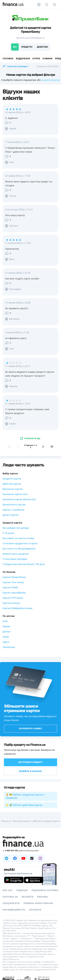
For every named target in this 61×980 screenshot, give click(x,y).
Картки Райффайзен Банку (17, 608)
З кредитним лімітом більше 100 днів (24, 564)
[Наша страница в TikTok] (32, 858)
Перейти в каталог (30, 771)
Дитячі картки (11, 515)
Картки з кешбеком (13, 510)
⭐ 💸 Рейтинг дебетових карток (24, 805)
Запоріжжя (9, 647)
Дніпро (7, 631)
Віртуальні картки (13, 489)
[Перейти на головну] (13, 5)
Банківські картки (22, 821)
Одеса (6, 642)
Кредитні (27, 47)
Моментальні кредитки (16, 554)
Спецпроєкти (11, 903)
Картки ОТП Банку (13, 598)
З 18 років (8, 533)
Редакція (22, 890)
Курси (36, 59)
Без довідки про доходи (16, 528)
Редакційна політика (45, 890)
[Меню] (54, 5)
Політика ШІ (10, 897)
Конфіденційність (14, 910)
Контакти (35, 910)
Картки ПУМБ (10, 587)
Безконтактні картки (14, 504)
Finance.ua (6, 821)
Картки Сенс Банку (13, 582)
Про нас (8, 890)
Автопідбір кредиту (30, 762)
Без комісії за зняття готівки (18, 538)
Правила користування (38, 903)
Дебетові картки (12, 484)
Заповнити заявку (30, 729)
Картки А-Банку (11, 603)
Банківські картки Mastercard (19, 499)
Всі (15, 47)
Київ (5, 621)
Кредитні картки (12, 479)
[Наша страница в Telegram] (7, 858)
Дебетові (42, 47)
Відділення (23, 59)
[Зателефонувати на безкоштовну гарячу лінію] (30, 850)
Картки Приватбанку (14, 577)
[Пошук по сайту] (47, 5)
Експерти (27, 897)
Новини (47, 59)
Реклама (43, 897)
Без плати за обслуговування (19, 549)
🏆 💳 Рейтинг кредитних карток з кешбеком (25, 796)
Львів (6, 637)
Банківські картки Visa (15, 494)
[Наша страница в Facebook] (15, 858)
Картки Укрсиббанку (14, 593)
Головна (8, 59)
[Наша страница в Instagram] (40, 858)
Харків (6, 626)
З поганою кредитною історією (20, 543)
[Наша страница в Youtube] (23, 858)
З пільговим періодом (15, 559)
